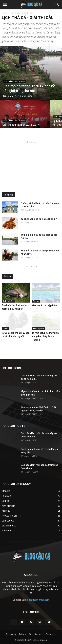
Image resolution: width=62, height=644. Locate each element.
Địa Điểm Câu (9, 526)
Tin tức (36, 301)
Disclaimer (11, 634)
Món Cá (6, 491)
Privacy (22, 634)
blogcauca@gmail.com (37, 600)
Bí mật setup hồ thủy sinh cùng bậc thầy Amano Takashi (45, 336)
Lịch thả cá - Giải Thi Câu (14, 81)
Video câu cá (8, 530)
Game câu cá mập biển (44, 305)
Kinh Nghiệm (8, 301)
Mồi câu (6, 511)
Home (5, 13)
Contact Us (51, 634)
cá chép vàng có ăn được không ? (39, 219)
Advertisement (36, 634)
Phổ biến (6, 496)
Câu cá (5, 329)
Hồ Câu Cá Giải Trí (11, 516)
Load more (31, 266)
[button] (57, 4)
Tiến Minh (8, 96)
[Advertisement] (31, 164)
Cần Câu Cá (8, 521)
